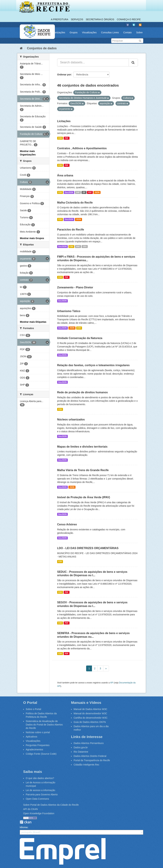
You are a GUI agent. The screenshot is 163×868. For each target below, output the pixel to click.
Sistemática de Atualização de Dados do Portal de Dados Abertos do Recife (44, 725)
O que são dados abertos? (40, 778)
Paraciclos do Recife (71, 230)
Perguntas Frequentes (38, 745)
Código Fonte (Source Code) (41, 754)
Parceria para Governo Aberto (42, 794)
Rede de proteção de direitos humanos (82, 392)
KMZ (78, 246)
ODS (85, 246)
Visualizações (89, 32)
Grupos (74, 32)
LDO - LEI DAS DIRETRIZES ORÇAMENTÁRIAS (88, 548)
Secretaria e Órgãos (100, 19)
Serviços (77, 19)
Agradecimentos (34, 749)
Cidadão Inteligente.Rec (86, 765)
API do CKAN (30, 809)
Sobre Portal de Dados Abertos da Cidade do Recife (51, 805)
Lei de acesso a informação (40, 790)
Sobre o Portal (33, 709)
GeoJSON (69, 192)
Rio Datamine (81, 752)
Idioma (24, 827)
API (112, 683)
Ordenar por (64, 75)
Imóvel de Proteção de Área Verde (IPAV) (84, 497)
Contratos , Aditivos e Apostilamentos (82, 148)
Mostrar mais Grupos (32, 238)
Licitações (64, 121)
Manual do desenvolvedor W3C (90, 713)
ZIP (84, 192)
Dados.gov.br (81, 747)
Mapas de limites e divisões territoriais (82, 447)
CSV (60, 138)
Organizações (58, 32)
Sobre (139, 32)
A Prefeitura (60, 19)
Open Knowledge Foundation (39, 813)
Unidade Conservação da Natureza (80, 338)
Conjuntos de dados (42, 48)
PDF (66, 138)
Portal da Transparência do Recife (92, 760)
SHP (78, 192)
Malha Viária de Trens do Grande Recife (83, 470)
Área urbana (65, 175)
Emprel (63, 851)
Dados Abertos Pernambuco (89, 743)
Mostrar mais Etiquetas (33, 322)
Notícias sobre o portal (38, 732)
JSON (97, 192)
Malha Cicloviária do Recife (75, 203)
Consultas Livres (110, 32)
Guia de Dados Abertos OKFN (90, 722)
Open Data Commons (37, 799)
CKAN (26, 822)
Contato (128, 32)
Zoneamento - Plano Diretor (75, 287)
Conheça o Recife (129, 19)
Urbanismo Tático (69, 311)
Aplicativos (31, 737)
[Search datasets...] (93, 63)
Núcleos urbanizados (71, 419)
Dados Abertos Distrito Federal (90, 756)
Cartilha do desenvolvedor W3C (91, 718)
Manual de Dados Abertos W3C (90, 709)
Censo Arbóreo (67, 524)
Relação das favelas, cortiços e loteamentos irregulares (93, 365)
